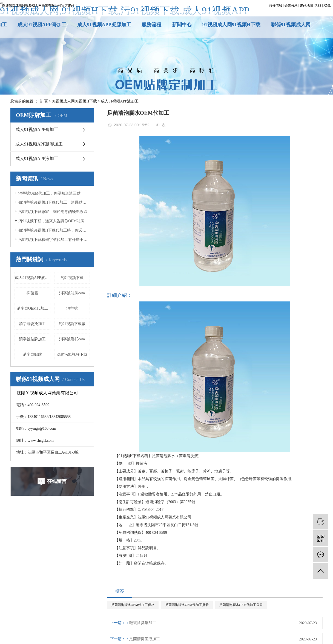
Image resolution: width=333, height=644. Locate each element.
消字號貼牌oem (72, 293)
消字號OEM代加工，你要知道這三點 (49, 193)
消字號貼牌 (32, 354)
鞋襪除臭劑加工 (143, 623)
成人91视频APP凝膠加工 (104, 25)
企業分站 (291, 5)
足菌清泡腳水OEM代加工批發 (187, 605)
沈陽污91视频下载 (72, 354)
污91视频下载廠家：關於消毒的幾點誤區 (53, 212)
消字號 (72, 308)
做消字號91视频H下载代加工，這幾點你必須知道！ (54, 202)
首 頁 (44, 101)
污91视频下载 (72, 278)
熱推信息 (275, 5)
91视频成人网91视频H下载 (231, 25)
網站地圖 (306, 5)
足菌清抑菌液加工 (145, 639)
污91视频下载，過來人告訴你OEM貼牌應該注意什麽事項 (54, 221)
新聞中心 (182, 25)
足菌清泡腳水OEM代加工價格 (133, 605)
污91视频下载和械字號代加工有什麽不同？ (54, 240)
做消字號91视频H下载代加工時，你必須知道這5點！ (54, 230)
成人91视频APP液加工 (120, 101)
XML (327, 5)
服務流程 (151, 25)
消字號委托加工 (32, 324)
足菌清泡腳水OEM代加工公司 (241, 605)
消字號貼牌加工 (32, 339)
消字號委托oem (72, 339)
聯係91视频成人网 (291, 25)
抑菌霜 (32, 293)
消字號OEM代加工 (32, 308)
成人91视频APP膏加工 (42, 25)
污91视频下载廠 (72, 324)
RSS (318, 5)
